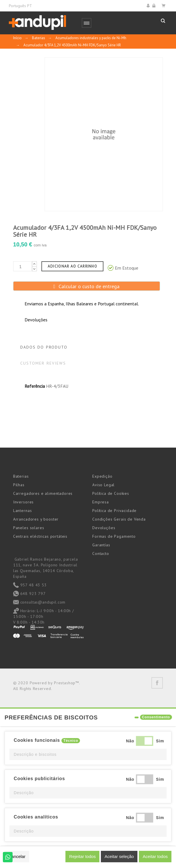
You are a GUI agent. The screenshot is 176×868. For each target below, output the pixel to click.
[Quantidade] (23, 266)
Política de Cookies (111, 493)
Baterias (21, 476)
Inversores (23, 502)
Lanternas (23, 511)
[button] (88, 754)
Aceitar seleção (119, 856)
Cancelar (17, 856)
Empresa (101, 502)
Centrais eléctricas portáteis (40, 536)
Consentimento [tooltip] (156, 717)
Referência (35, 386)
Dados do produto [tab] (44, 347)
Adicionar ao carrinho (72, 266)
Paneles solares (29, 528)
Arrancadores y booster (36, 519)
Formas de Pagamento (114, 536)
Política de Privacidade (114, 511)
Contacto (101, 553)
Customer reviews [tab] (43, 363)
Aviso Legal (103, 485)
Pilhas (19, 485)
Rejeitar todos (82, 856)
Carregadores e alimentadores (43, 493)
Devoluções (104, 528)
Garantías (101, 545)
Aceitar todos (155, 856)
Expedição (102, 476)
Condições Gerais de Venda (119, 519)
